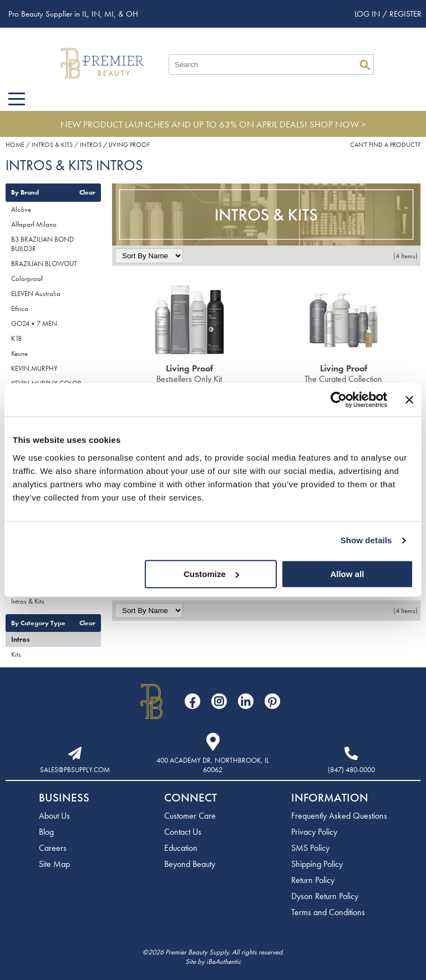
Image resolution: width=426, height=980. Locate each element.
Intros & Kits (28, 601)
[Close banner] (409, 400)
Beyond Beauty (190, 864)
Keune (19, 353)
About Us (54, 816)
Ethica (20, 308)
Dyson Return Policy (325, 896)
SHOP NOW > (338, 124)
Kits (16, 654)
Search (365, 65)
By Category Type (38, 623)
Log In (368, 14)
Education (181, 848)
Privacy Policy (314, 832)
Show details (366, 540)
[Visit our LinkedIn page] (246, 701)
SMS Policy (310, 848)
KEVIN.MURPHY (34, 368)
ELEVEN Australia (36, 294)
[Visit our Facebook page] (192, 701)
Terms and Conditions (328, 912)
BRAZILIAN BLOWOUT (44, 264)
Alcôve (21, 209)
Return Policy (313, 880)
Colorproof (27, 279)
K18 (16, 338)
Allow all (347, 574)
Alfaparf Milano (34, 224)
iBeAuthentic (224, 961)
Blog (46, 832)
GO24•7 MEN (34, 323)
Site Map (54, 864)
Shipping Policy (317, 864)
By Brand (25, 192)
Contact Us (183, 832)
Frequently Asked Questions (339, 816)
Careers (53, 848)
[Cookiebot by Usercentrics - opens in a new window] (339, 400)
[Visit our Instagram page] (219, 701)
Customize (211, 574)
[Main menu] (17, 99)
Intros (21, 639)
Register (405, 14)
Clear (87, 192)
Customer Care (190, 816)
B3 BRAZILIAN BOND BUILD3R (42, 244)
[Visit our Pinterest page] (272, 701)
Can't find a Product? (385, 145)
